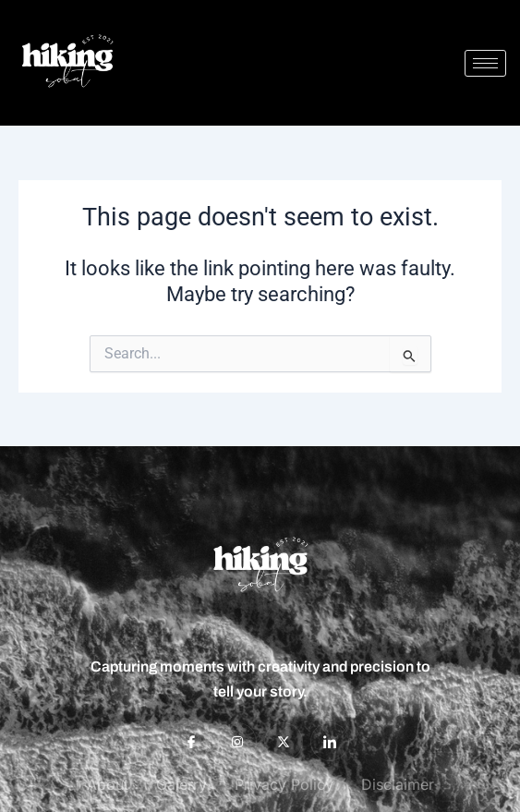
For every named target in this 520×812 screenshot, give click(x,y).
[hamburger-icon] (485, 63)
